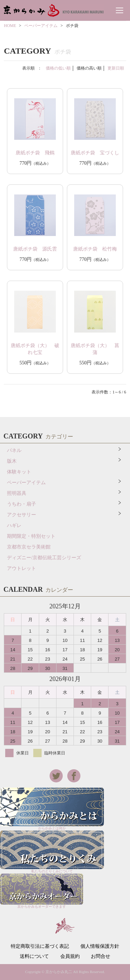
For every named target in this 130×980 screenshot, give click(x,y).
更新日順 (116, 68)
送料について (34, 956)
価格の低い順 (58, 68)
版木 (12, 461)
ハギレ (14, 525)
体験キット (19, 472)
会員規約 (70, 956)
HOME (10, 26)
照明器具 (17, 493)
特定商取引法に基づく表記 (40, 946)
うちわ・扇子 (21, 504)
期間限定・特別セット (31, 536)
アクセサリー (21, 515)
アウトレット (21, 568)
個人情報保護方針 (100, 946)
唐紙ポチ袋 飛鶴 (35, 153)
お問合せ (101, 956)
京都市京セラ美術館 (29, 547)
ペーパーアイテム (41, 26)
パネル (14, 450)
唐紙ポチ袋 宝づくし (95, 153)
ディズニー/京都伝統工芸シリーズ (44, 558)
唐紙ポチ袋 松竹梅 (95, 249)
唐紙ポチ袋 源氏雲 (35, 249)
